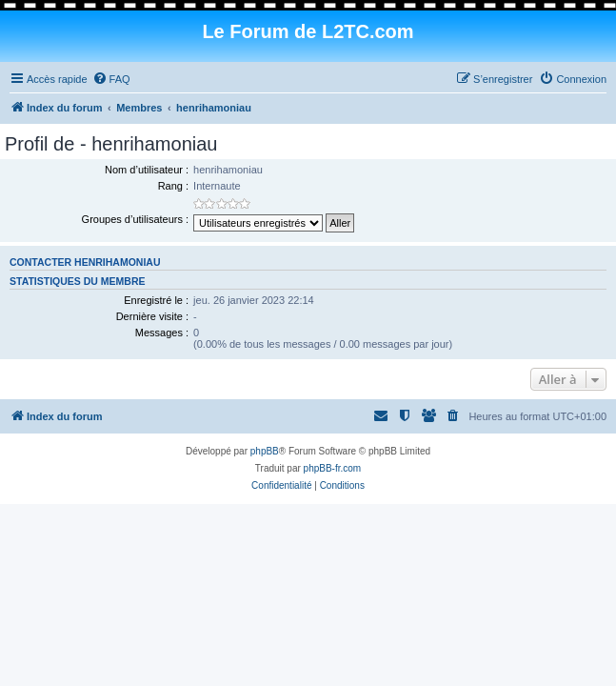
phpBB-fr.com (333, 468)
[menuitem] (111, 79)
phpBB (265, 451)
